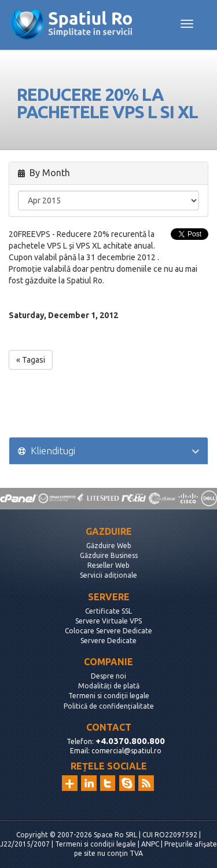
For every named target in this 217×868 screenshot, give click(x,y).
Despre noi (108, 676)
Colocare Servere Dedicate (108, 631)
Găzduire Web (109, 546)
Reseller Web (108, 565)
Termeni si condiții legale (109, 696)
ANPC (150, 844)
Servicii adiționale (108, 575)
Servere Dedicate (108, 641)
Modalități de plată (109, 686)
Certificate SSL (108, 611)
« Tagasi (31, 360)
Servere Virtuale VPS (108, 621)
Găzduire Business (109, 555)
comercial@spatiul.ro (126, 751)
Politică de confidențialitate (109, 706)
